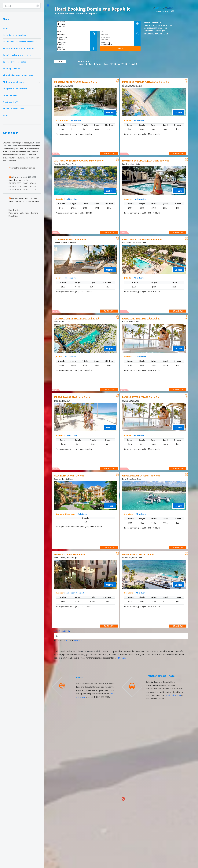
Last (81, 640)
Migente (122, 658)
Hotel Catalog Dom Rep (15, 35)
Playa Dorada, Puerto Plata (65, 164)
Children (60, 47)
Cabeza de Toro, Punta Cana (66, 243)
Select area (61, 22)
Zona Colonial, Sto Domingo (65, 558)
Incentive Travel (11, 95)
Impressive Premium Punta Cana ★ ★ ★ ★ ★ (146, 82)
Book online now (173, 695)
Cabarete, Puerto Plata (63, 479)
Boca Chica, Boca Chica (132, 479)
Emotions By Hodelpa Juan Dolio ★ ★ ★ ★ (146, 161)
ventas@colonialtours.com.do (23, 168)
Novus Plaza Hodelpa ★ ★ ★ (69, 554)
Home (6, 28)
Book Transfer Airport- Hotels (18, 55)
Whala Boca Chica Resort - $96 (156, 34)
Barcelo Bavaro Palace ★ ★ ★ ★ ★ (141, 318)
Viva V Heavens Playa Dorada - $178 (158, 25)
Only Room (82, 514)
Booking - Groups (11, 69)
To (102, 32)
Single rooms (105, 37)
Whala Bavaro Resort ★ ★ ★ (138, 554)
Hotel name (61, 27)
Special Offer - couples (15, 62)
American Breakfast (75, 593)
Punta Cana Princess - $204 (154, 31)
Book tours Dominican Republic (19, 48)
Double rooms (62, 37)
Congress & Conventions (15, 89)
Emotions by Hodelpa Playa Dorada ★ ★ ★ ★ (79, 161)
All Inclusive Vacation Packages (19, 75)
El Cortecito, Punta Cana (64, 85)
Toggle (48, 6)
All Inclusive (76, 120)
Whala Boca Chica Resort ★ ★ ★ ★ (141, 476)
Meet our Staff (10, 102)
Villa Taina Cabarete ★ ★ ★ (69, 476)
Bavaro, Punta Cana (62, 321)
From (59, 32)
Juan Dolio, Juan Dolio (131, 164)
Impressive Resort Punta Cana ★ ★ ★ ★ (75, 82)
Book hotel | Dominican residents (20, 42)
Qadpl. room (105, 42)
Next (77, 640)
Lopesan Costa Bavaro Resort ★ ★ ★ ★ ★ (76, 318)
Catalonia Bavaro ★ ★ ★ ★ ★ (70, 239)
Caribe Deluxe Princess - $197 (155, 28)
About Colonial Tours (13, 109)
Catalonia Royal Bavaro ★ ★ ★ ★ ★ (142, 239)
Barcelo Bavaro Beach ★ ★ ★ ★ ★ (72, 397)
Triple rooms (62, 42)
